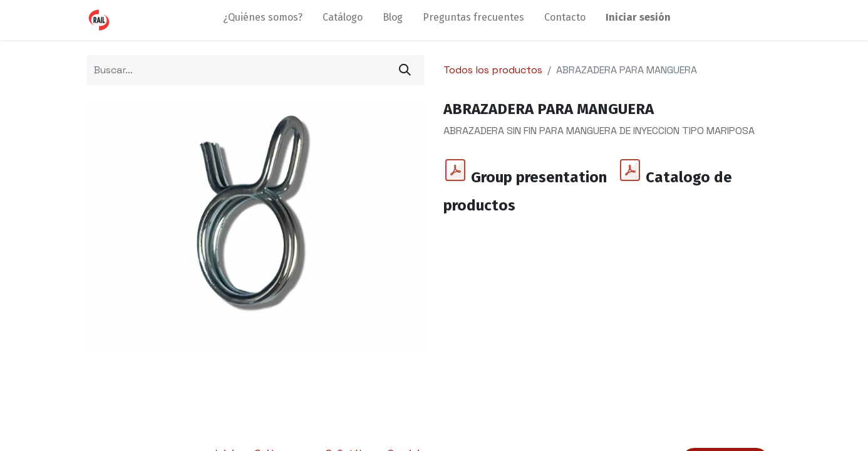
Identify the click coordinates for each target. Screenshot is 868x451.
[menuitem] (263, 20)
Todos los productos (493, 70)
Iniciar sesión (638, 17)
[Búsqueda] (405, 70)
